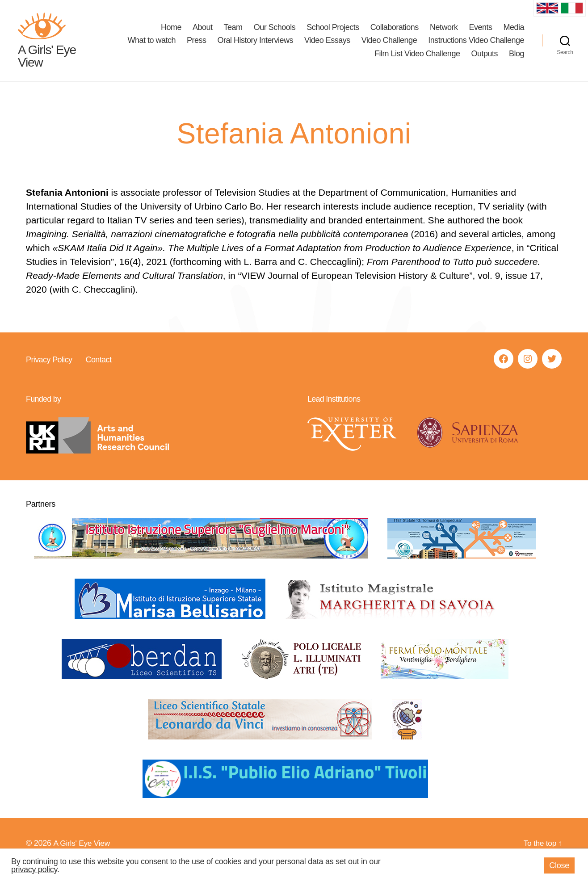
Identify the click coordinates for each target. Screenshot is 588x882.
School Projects (333, 34)
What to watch (151, 47)
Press (197, 47)
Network (444, 34)
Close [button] (559, 865)
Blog (517, 60)
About (203, 34)
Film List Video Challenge (417, 60)
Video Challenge (389, 47)
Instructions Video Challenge (476, 47)
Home (171, 34)
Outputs (484, 60)
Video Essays (327, 47)
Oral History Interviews (256, 47)
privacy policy (34, 869)
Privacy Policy (49, 373)
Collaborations (395, 34)
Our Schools (275, 34)
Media (514, 34)
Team (233, 34)
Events (480, 34)
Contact (98, 373)
